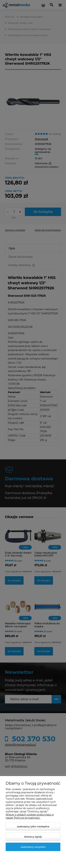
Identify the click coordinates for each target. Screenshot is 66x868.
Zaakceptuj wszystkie (33, 847)
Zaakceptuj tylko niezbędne (33, 826)
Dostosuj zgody (33, 837)
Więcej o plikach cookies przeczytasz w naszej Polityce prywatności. (30, 816)
